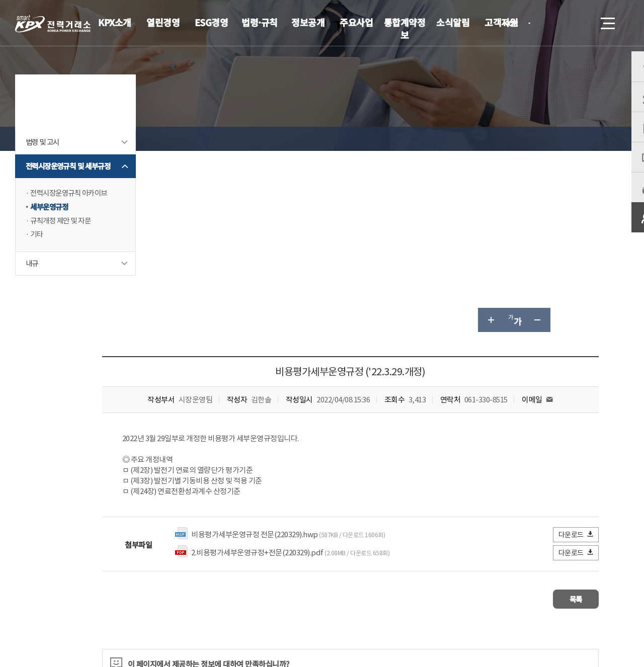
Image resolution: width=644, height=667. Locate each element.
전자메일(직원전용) (410, 594)
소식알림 (453, 22)
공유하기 (562, 139)
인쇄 (587, 139)
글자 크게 (490, 139)
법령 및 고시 (44, 163)
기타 (37, 267)
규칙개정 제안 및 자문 (63, 253)
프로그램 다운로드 (337, 594)
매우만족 (191, 496)
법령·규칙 (260, 22)
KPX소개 (115, 22)
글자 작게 (538, 139)
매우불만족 (347, 496)
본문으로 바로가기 (0, 0)
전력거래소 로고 (53, 24)
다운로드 (576, 353)
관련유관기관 (570, 593)
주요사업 (356, 22)
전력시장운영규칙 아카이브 (72, 225)
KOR (513, 24)
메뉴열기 (607, 20)
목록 (569, 416)
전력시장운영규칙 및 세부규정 (68, 192)
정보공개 (308, 22)
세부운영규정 (51, 239)
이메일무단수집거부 (264, 594)
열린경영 (163, 22)
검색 (580, 23)
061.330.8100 (311, 624)
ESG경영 (212, 22)
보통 (263, 496)
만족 (231, 496)
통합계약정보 (405, 28)
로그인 (551, 23)
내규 (32, 296)
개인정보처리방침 (191, 594)
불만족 (300, 496)
